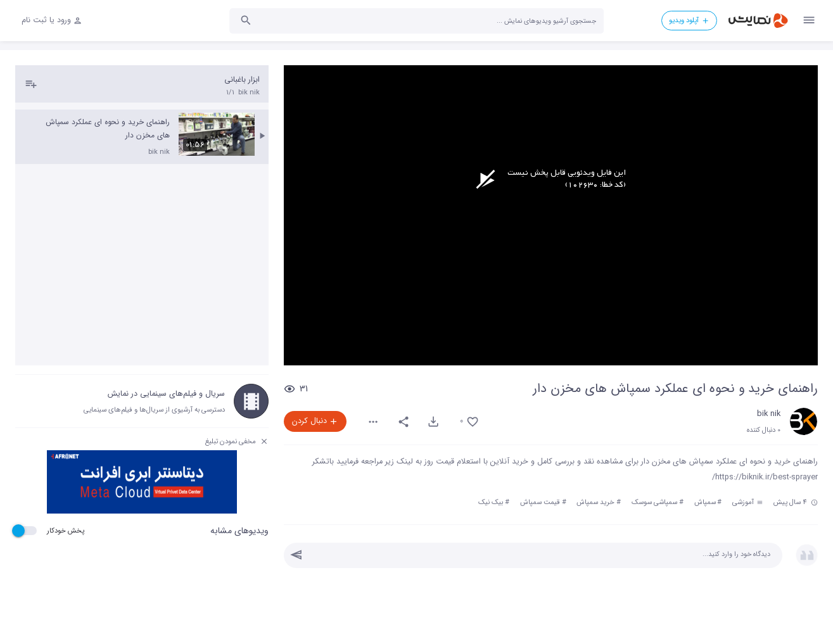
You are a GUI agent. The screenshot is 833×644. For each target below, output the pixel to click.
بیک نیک (491, 502)
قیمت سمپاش (540, 502)
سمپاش (705, 502)
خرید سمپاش (595, 502)
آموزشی (747, 502)
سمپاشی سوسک (654, 502)
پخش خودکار (66, 531)
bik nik (769, 414)
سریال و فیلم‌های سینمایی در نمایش (166, 394)
